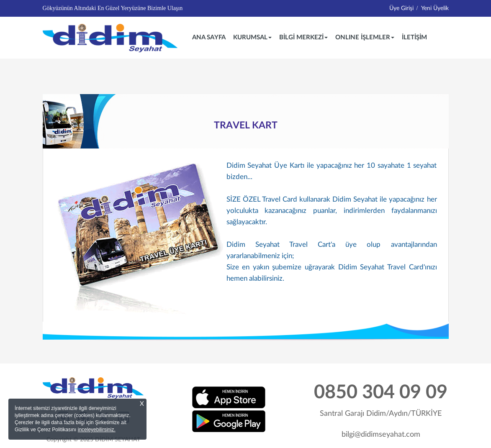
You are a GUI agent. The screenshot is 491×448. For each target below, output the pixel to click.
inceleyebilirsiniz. (97, 430)
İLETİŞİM (414, 37)
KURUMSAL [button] (252, 37)
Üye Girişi (401, 8)
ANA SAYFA (211, 37)
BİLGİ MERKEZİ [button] (303, 37)
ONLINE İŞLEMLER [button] (365, 37)
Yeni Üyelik (435, 8)
